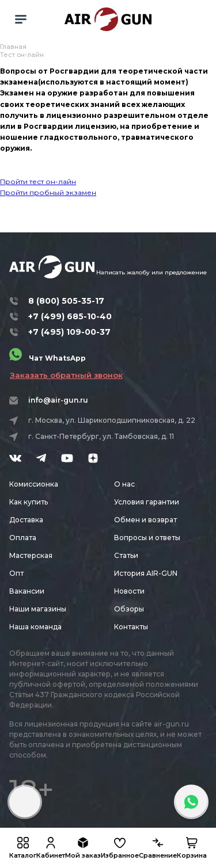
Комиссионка (34, 484)
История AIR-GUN (146, 573)
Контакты (131, 627)
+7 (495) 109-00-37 (69, 332)
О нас (124, 484)
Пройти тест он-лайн (38, 181)
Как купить (29, 502)
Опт (16, 573)
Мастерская (31, 555)
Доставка (26, 520)
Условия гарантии (147, 502)
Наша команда (35, 627)
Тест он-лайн (22, 55)
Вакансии (27, 591)
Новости (129, 591)
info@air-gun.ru (58, 400)
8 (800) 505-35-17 (66, 301)
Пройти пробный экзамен (48, 192)
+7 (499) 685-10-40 (70, 316)
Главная (13, 47)
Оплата (23, 538)
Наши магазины (38, 609)
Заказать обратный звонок (66, 375)
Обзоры (129, 609)
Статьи (126, 555)
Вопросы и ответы (147, 538)
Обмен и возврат (145, 520)
